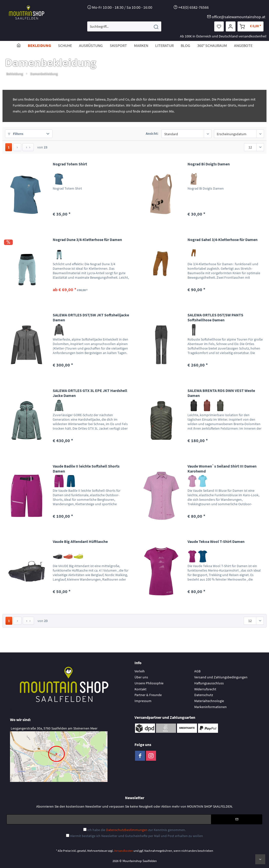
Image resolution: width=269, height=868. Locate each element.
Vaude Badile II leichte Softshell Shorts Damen (86, 469)
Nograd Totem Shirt (70, 164)
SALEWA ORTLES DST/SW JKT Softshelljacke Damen (91, 317)
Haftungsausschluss (209, 683)
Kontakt (140, 689)
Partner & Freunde (148, 695)
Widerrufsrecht (205, 689)
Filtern (15, 134)
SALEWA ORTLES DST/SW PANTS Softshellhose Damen (215, 317)
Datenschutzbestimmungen (127, 830)
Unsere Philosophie (149, 683)
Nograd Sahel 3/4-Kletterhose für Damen (222, 240)
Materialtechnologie (209, 701)
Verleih (140, 671)
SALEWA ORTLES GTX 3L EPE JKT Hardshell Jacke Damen (90, 393)
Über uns (141, 677)
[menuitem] (124, 26)
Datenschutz (204, 695)
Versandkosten (123, 851)
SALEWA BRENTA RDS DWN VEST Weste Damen (221, 393)
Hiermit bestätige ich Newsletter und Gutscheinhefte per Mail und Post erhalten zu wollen (136, 836)
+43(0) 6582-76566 (193, 7)
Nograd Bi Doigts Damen (209, 164)
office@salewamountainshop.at (238, 17)
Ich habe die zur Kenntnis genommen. (136, 830)
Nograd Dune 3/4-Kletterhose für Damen (87, 240)
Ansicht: (152, 133)
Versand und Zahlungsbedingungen (221, 677)
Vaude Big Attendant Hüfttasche (80, 541)
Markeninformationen (210, 707)
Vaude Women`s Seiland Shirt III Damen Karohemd (222, 469)
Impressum (143, 701)
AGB (197, 671)
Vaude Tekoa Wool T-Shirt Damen (216, 541)
